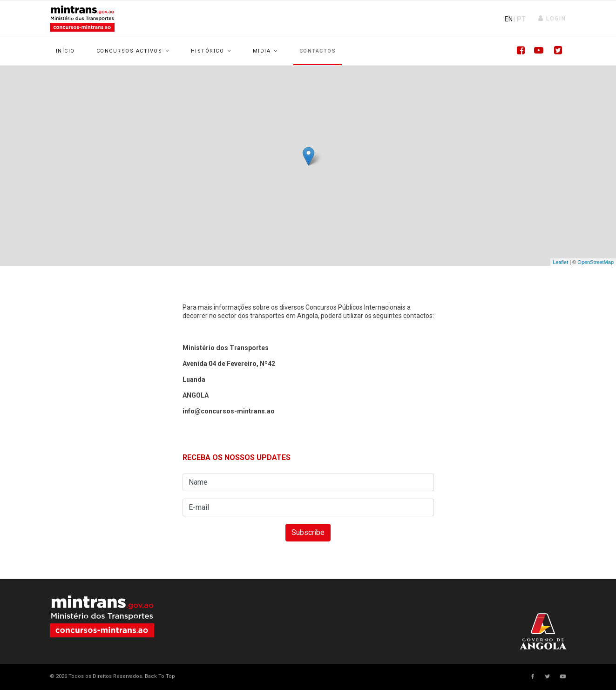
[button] (552, 19)
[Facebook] (518, 51)
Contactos (318, 51)
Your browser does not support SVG (102, 616)
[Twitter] (555, 51)
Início (65, 51)
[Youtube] (536, 51)
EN (509, 19)
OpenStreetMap (596, 262)
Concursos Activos (129, 51)
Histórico (208, 51)
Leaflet (560, 262)
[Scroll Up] (159, 676)
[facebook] (533, 676)
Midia (262, 51)
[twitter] (547, 676)
